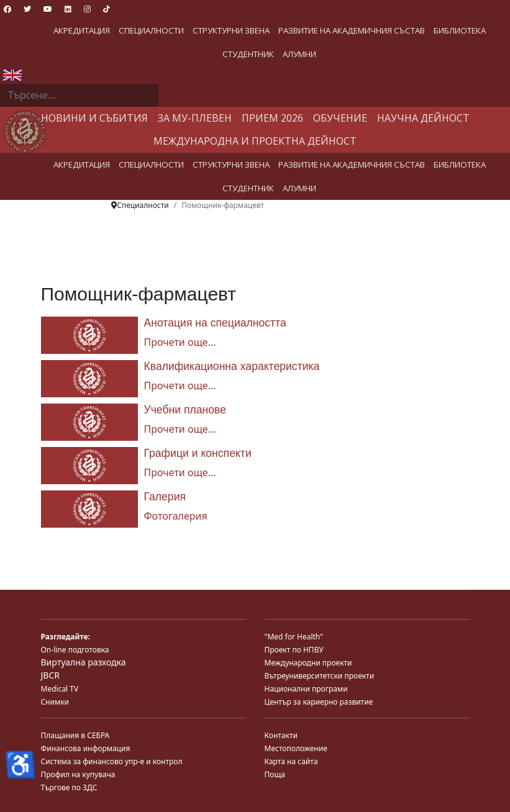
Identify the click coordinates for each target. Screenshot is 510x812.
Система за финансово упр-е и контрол (112, 761)
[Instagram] (87, 9)
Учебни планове (185, 410)
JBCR (50, 675)
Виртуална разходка (84, 662)
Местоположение (296, 748)
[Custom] (107, 9)
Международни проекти (308, 663)
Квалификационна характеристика (232, 366)
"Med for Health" (294, 637)
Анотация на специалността (215, 323)
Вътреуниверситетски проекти (320, 676)
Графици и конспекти (198, 453)
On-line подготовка (75, 650)
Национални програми (306, 689)
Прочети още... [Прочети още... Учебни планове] (180, 429)
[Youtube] (48, 9)
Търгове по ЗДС (69, 787)
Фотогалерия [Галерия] (176, 516)
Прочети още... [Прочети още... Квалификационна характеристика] (180, 386)
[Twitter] (27, 9)
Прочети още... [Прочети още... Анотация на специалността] (180, 342)
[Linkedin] (68, 9)
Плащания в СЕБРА (75, 735)
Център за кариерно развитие (319, 702)
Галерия (165, 497)
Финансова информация (86, 748)
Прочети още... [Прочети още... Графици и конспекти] (180, 472)
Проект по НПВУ (294, 650)
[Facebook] (7, 9)
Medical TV (60, 689)
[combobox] (79, 96)
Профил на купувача (78, 774)
